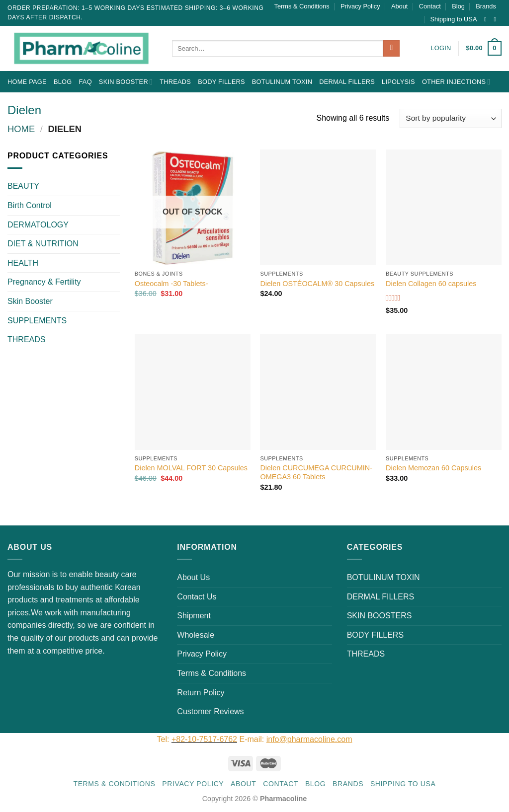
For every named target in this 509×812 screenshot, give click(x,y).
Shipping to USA (454, 19)
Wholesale (196, 635)
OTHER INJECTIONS (456, 82)
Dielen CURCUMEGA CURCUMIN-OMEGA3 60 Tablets (316, 473)
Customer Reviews (210, 711)
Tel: (164, 739)
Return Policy (201, 693)
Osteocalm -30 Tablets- (171, 284)
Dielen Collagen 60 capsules (431, 284)
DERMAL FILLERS (347, 82)
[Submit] (391, 49)
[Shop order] (451, 118)
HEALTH (23, 263)
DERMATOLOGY (38, 225)
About (399, 6)
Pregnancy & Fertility (44, 282)
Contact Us (197, 597)
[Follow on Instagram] (487, 19)
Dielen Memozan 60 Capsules (433, 468)
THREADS (175, 82)
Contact (430, 6)
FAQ (85, 82)
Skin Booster (126, 82)
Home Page (27, 82)
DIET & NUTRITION (43, 244)
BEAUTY (23, 186)
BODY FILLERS (221, 82)
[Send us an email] (497, 19)
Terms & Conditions (302, 6)
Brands (486, 6)
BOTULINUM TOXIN (282, 82)
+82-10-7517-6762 (204, 739)
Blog (458, 6)
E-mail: (296, 739)
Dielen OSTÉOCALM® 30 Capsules (317, 284)
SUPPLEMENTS (37, 321)
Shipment (194, 616)
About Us (193, 577)
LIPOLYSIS (398, 82)
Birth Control (30, 205)
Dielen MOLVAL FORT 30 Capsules (191, 468)
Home (21, 129)
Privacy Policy (360, 6)
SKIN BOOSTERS (380, 616)
